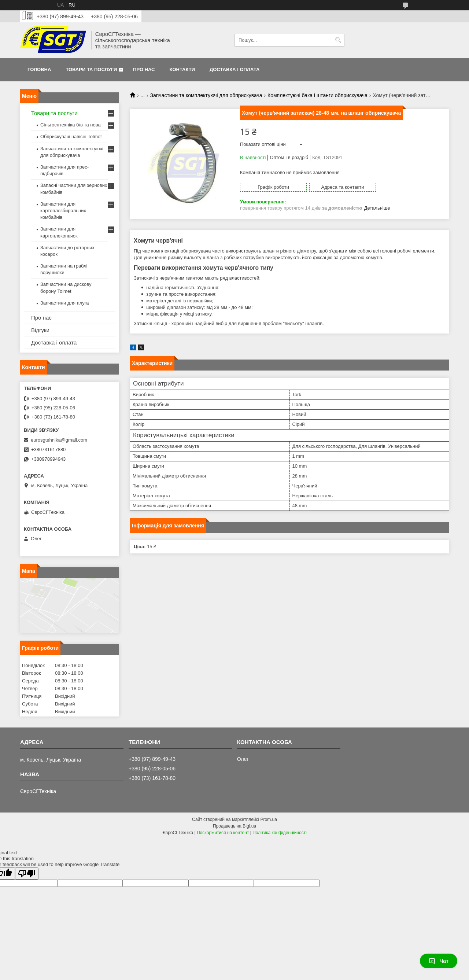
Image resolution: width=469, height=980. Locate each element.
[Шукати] (338, 40)
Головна (39, 69)
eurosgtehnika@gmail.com (59, 440)
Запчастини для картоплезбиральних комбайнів (63, 211)
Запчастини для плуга (65, 303)
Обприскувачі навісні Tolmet (71, 137)
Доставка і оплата (234, 69)
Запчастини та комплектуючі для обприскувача (206, 95)
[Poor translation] (27, 874)
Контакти (182, 69)
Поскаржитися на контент (223, 833)
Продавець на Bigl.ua (234, 826)
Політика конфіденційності (280, 833)
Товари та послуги (91, 69)
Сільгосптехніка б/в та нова (71, 125)
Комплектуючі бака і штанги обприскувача (317, 95)
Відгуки (40, 330)
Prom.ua (269, 819)
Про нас (144, 69)
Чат (439, 961)
